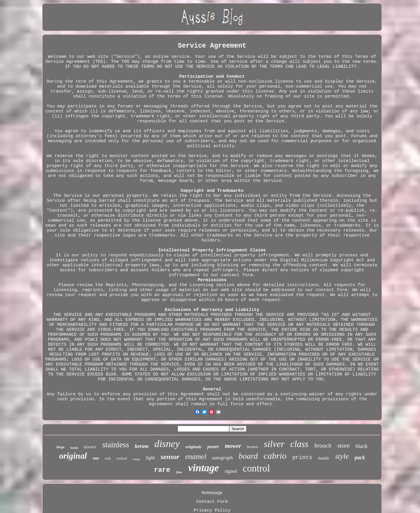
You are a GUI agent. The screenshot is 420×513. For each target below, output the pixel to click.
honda (74, 448)
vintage (203, 468)
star (96, 458)
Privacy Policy (212, 511)
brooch (323, 446)
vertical (122, 458)
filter (179, 472)
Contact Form (212, 502)
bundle (324, 458)
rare (162, 470)
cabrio (275, 456)
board (248, 456)
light (150, 458)
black (362, 446)
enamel (196, 457)
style (342, 456)
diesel (90, 447)
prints (302, 458)
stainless (116, 445)
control (256, 468)
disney (167, 444)
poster (213, 447)
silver (274, 444)
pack (360, 458)
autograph (222, 458)
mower (233, 446)
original (73, 456)
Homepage (212, 493)
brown (253, 447)
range (136, 459)
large (61, 447)
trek (108, 458)
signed (231, 471)
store (343, 445)
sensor (170, 457)
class (300, 444)
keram (142, 446)
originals (194, 447)
